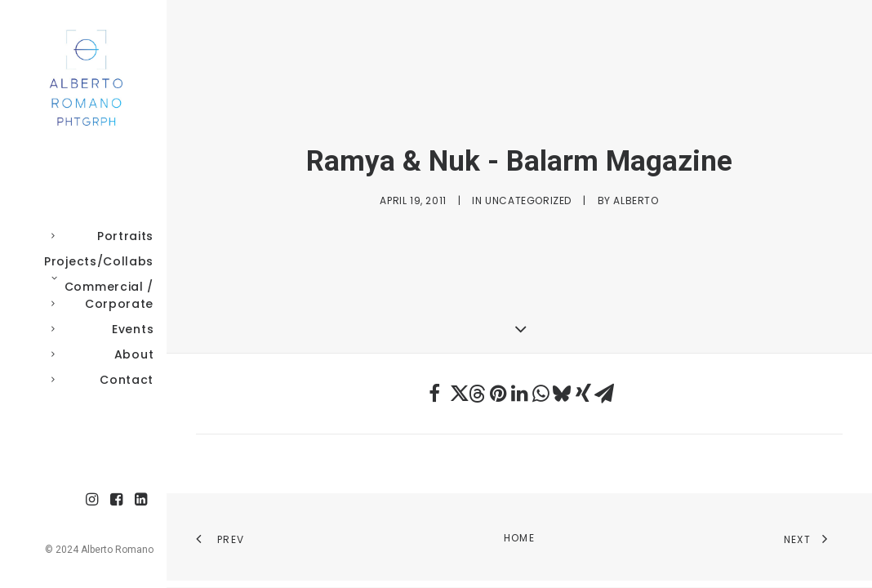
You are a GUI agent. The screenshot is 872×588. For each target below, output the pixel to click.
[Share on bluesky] (562, 394)
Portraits (99, 236)
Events (99, 329)
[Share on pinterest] (498, 394)
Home (519, 538)
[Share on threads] (477, 394)
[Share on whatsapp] (541, 394)
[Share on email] (604, 394)
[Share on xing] (583, 394)
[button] (92, 500)
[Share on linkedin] (519, 394)
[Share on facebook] (434, 394)
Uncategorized (528, 200)
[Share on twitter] (456, 394)
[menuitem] (99, 236)
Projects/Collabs (99, 264)
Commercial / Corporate (99, 295)
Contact (99, 380)
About (99, 354)
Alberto (636, 200)
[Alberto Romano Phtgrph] (83, 78)
